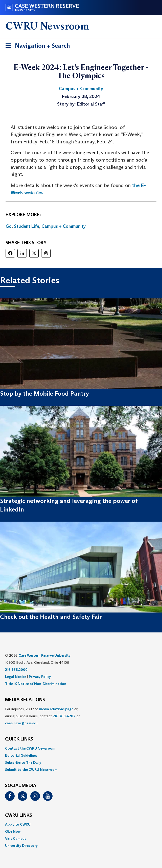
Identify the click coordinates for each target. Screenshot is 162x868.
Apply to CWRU (18, 824)
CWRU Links (19, 815)
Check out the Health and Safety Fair (51, 617)
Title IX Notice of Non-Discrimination (36, 684)
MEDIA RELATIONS (25, 700)
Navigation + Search (36, 47)
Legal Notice (16, 677)
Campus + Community (64, 226)
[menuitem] (81, 748)
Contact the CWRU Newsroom (30, 748)
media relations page (56, 709)
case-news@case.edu (22, 723)
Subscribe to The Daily (23, 762)
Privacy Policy (40, 677)
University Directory (21, 846)
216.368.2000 (16, 670)
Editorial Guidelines (21, 755)
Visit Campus (16, 838)
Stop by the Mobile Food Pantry (44, 393)
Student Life (27, 226)
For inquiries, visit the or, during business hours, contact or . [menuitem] (42, 716)
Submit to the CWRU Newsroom (31, 770)
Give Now (13, 831)
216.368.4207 (64, 716)
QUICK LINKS (19, 739)
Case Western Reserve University (44, 655)
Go (9, 226)
